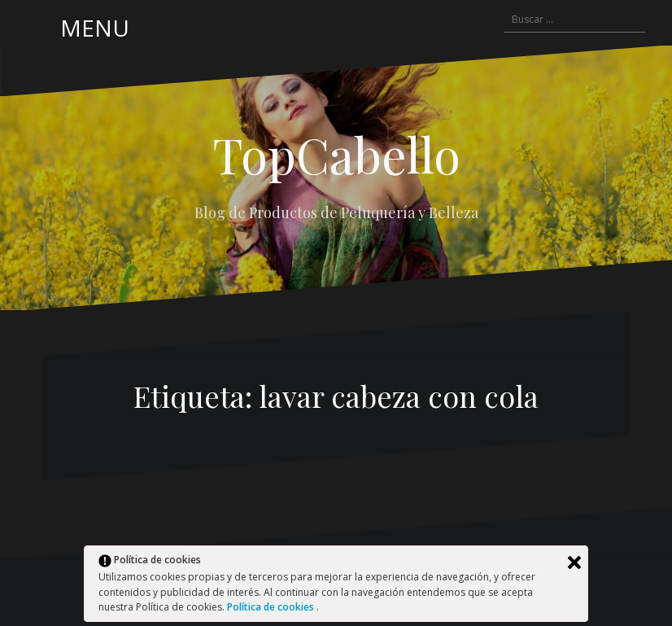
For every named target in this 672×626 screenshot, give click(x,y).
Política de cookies (272, 607)
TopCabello (336, 154)
